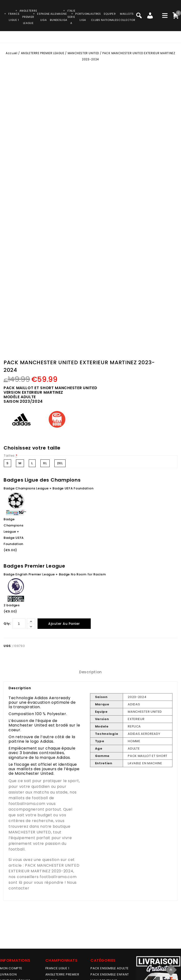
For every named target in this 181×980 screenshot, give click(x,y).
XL (45, 463)
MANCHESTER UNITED (83, 53)
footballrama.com (27, 804)
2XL (60, 463)
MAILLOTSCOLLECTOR (127, 17)
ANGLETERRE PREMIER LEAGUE (28, 17)
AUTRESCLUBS (96, 17)
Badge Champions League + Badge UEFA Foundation (48, 488)
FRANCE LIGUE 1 (57, 968)
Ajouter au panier (64, 624)
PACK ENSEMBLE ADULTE (110, 968)
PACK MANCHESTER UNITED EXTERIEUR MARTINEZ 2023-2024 (44, 868)
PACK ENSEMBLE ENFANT (110, 974)
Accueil (12, 53)
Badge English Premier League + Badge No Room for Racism (55, 574)
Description (90, 672)
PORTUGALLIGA (83, 17)
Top (172, 969)
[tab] (90, 672)
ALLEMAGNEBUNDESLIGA (59, 17)
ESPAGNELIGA (43, 17)
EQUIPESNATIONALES (110, 17)
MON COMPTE (11, 968)
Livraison (8, 974)
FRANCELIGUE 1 (14, 17)
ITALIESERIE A (71, 17)
